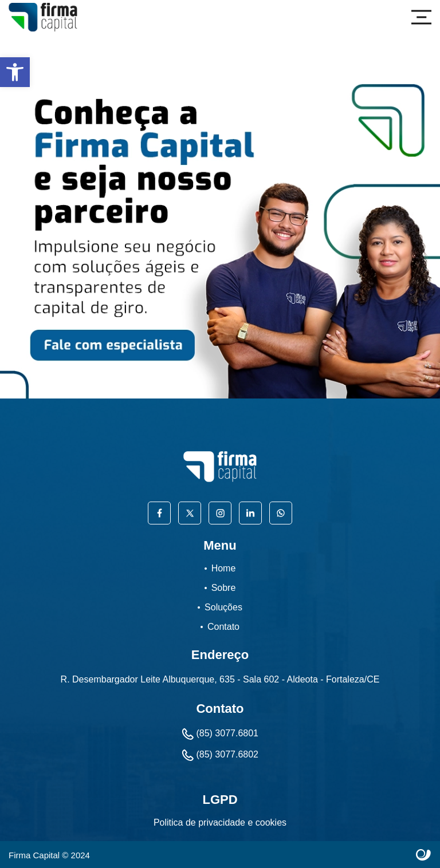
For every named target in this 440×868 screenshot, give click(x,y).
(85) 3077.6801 (220, 734)
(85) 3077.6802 (220, 755)
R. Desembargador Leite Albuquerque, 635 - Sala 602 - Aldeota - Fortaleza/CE (220, 679)
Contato (223, 627)
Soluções (223, 607)
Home (224, 568)
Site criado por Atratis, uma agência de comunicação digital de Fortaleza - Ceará (424, 855)
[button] (15, 72)
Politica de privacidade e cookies (220, 822)
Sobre (224, 588)
